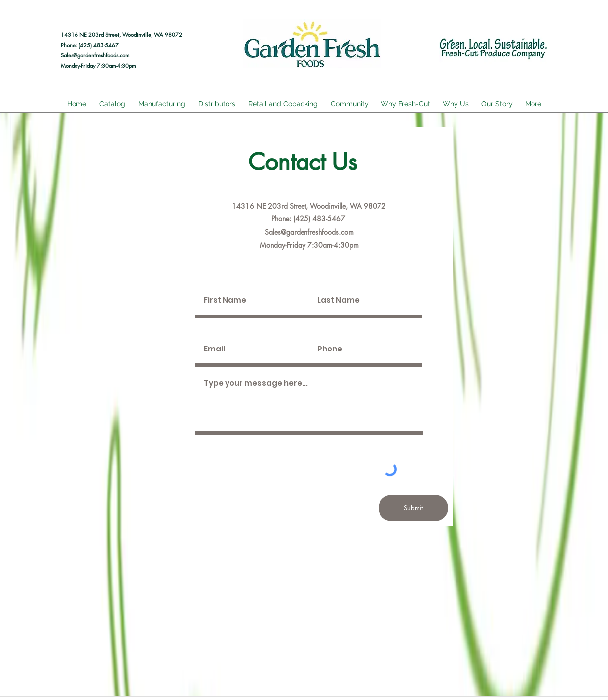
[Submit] (413, 508)
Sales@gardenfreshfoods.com (95, 55)
